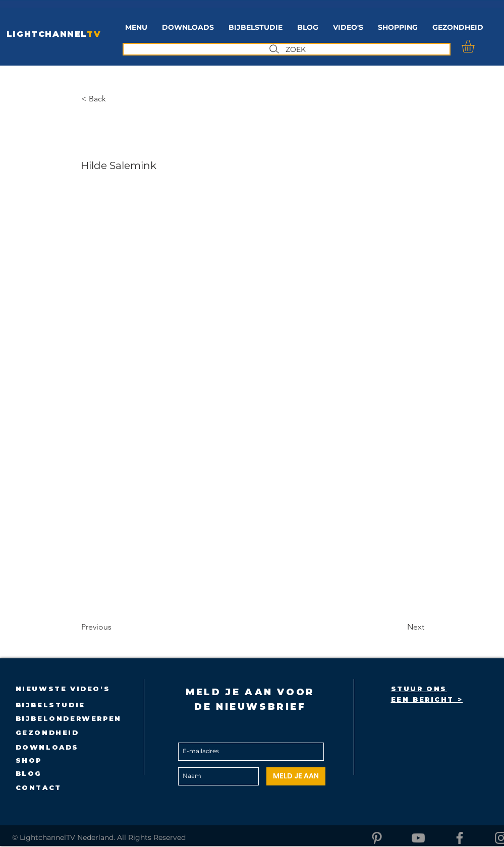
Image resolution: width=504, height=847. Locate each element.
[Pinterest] (377, 838)
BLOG (29, 773)
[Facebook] (460, 838)
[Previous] (115, 627)
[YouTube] (418, 838)
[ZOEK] (287, 49)
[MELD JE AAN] (296, 776)
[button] (256, 28)
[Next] (399, 627)
